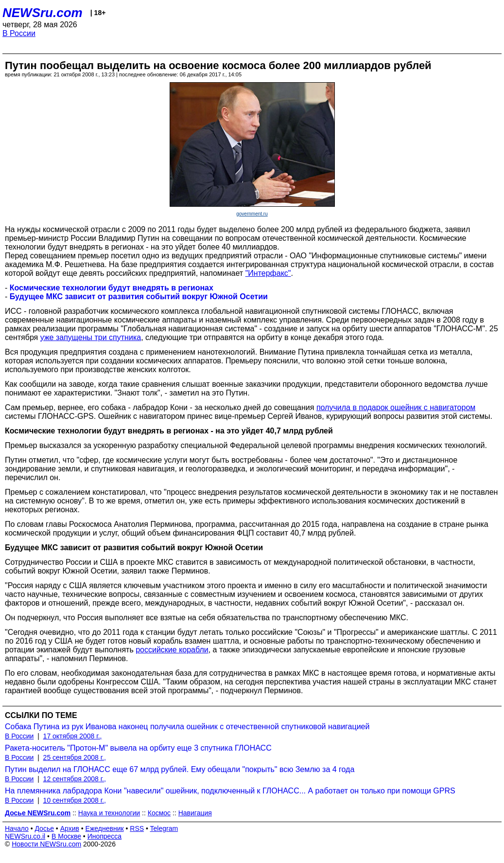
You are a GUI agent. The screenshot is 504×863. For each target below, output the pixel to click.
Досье (44, 828)
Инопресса (105, 836)
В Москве (66, 836)
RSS (137, 828)
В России (19, 33)
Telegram (164, 828)
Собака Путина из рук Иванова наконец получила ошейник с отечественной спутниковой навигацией (187, 727)
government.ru (252, 214)
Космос (159, 813)
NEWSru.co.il (25, 836)
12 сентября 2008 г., (75, 779)
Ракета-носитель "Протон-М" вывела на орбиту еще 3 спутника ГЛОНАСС (138, 748)
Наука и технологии (109, 813)
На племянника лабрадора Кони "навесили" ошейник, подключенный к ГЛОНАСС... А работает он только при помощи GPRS (230, 791)
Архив (70, 828)
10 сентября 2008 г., (75, 800)
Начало (17, 828)
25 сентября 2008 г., (75, 757)
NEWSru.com (43, 13)
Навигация (195, 813)
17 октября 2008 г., (73, 736)
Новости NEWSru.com (46, 844)
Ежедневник (105, 828)
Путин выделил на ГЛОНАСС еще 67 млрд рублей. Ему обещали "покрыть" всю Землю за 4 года (180, 769)
